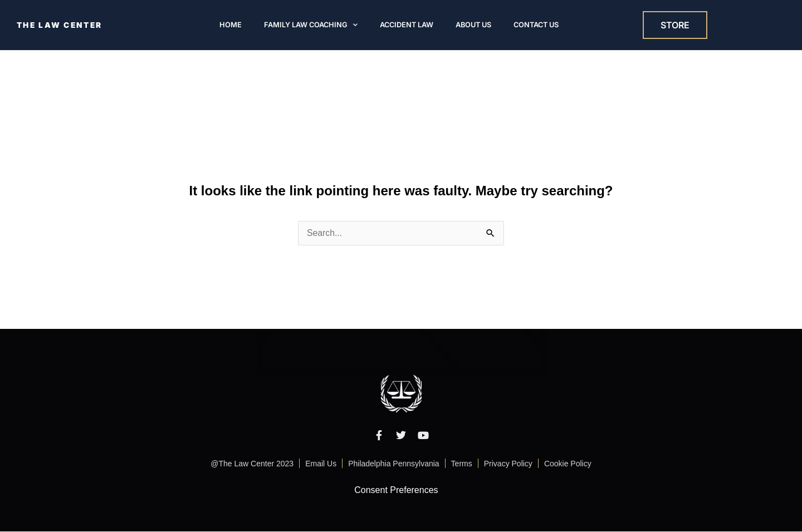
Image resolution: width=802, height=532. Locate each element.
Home (231, 25)
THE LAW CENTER (61, 25)
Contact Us (536, 25)
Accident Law (407, 25)
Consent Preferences (396, 490)
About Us (473, 25)
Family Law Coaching (311, 25)
